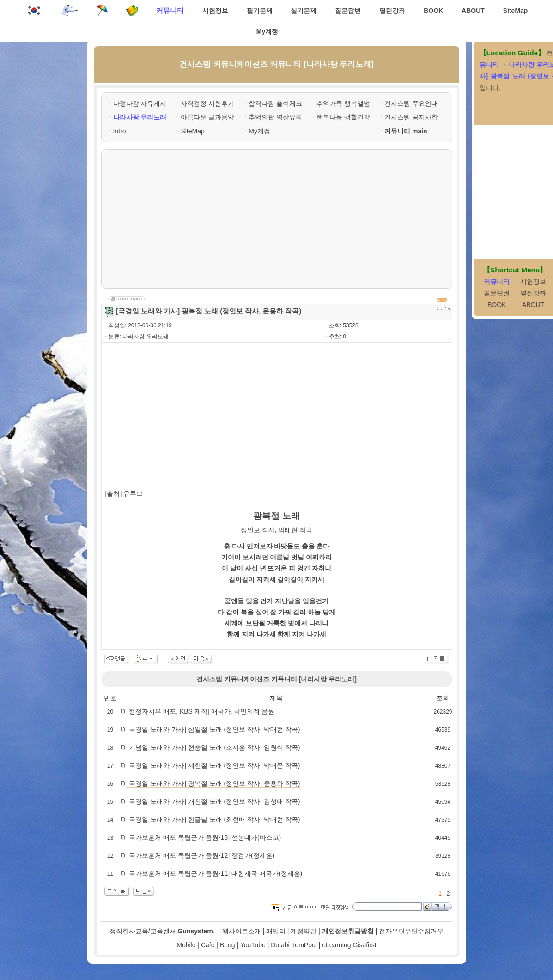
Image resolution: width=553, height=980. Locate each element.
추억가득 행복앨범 (343, 103)
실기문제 (304, 11)
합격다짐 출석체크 (275, 103)
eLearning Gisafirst (349, 945)
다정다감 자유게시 (140, 103)
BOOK (433, 11)
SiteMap (516, 11)
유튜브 (133, 493)
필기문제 (260, 11)
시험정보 (215, 11)
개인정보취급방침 (348, 931)
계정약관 (304, 931)
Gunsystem (195, 931)
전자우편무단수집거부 (411, 931)
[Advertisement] (277, 219)
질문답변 (348, 11)
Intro (120, 131)
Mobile (186, 945)
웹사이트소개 (242, 931)
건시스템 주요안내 (411, 103)
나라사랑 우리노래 (140, 117)
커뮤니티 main (406, 131)
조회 (443, 698)
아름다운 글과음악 (207, 117)
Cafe (208, 945)
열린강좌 (392, 11)
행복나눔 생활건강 (343, 117)
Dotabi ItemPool (294, 945)
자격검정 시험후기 (207, 103)
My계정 (267, 31)
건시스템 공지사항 (411, 117)
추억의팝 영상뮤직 (275, 117)
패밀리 (276, 931)
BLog (228, 945)
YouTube (253, 945)
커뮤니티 (170, 10)
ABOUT (473, 11)
